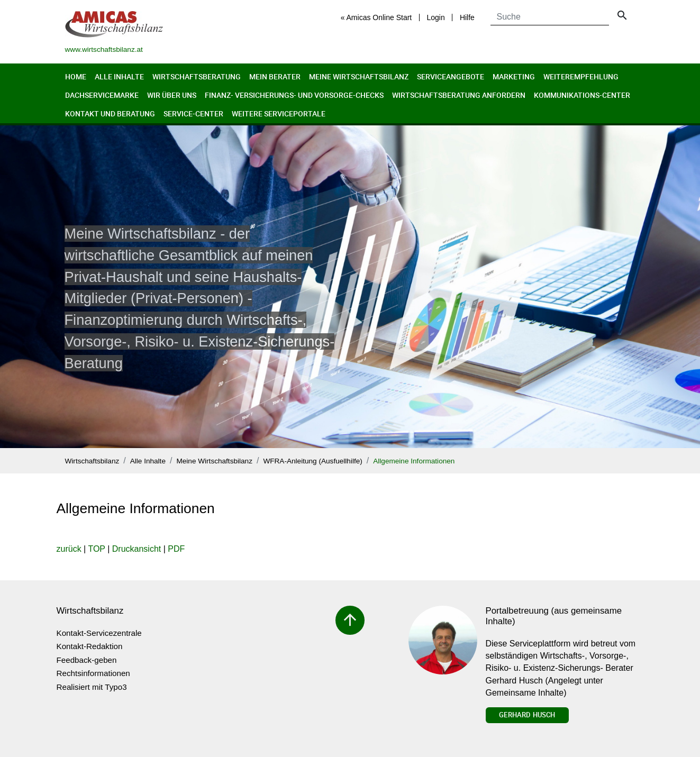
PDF (176, 549)
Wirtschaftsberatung (197, 76)
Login (435, 17)
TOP (96, 549)
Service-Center (193, 113)
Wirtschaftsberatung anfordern (459, 95)
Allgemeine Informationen (414, 461)
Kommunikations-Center (582, 95)
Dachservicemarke (102, 95)
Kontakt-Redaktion (90, 646)
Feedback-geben (87, 660)
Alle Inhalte (119, 76)
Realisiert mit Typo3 (92, 687)
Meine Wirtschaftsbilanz (359, 76)
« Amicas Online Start (376, 17)
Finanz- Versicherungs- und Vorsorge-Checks (294, 95)
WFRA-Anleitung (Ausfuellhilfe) (312, 461)
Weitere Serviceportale (279, 113)
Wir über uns (172, 95)
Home (76, 76)
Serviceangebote (451, 76)
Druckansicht (137, 549)
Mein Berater (275, 76)
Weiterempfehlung (581, 76)
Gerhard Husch (527, 715)
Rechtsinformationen (93, 673)
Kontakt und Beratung (110, 113)
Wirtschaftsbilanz (92, 461)
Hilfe (467, 17)
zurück (69, 549)
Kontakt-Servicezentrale (99, 633)
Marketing (514, 76)
